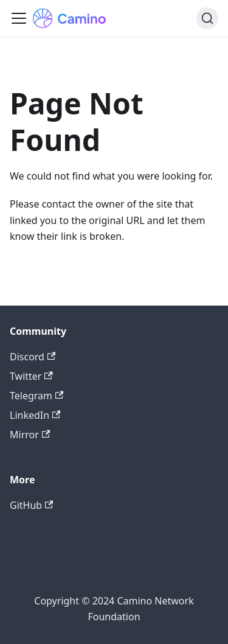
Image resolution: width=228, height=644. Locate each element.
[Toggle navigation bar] (19, 18)
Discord (33, 357)
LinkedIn (35, 415)
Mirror (30, 435)
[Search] (207, 18)
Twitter (31, 376)
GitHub (31, 505)
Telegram (36, 396)
